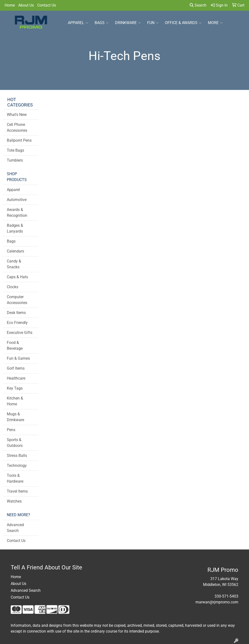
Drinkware (128, 23)
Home (10, 5)
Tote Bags (15, 150)
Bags (102, 23)
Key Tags (15, 388)
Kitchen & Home (15, 401)
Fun (153, 23)
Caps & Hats (17, 277)
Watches (14, 501)
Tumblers (15, 160)
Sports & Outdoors (15, 443)
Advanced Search (15, 528)
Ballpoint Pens (19, 140)
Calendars (15, 251)
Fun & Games (18, 358)
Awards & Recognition (17, 213)
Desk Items (16, 313)
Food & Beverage (15, 345)
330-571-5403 (226, 596)
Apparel (78, 23)
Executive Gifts (20, 333)
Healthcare (16, 378)
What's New (17, 115)
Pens (11, 430)
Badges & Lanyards (15, 228)
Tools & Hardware (15, 478)
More (215, 23)
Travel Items (17, 491)
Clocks (13, 287)
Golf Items (16, 368)
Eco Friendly (17, 323)
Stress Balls (17, 456)
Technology (17, 466)
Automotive (17, 200)
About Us (26, 5)
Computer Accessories (17, 300)
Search (198, 5)
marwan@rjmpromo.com (217, 602)
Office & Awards (183, 23)
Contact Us (47, 5)
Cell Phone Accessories (17, 127)
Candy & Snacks (14, 264)
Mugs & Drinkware (15, 417)
